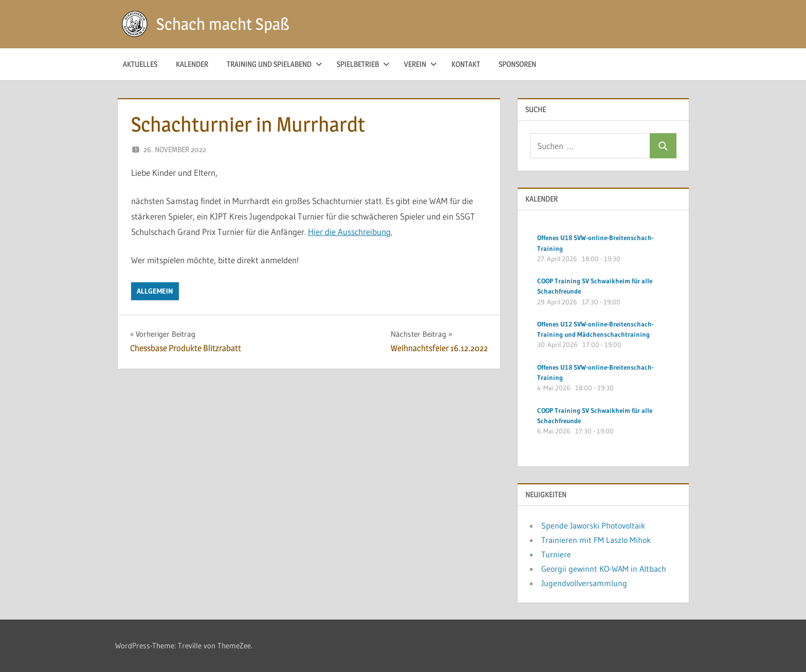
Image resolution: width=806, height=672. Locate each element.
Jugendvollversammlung (584, 583)
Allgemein (155, 291)
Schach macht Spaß (223, 24)
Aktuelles (140, 64)
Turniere (556, 554)
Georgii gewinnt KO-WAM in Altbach (604, 569)
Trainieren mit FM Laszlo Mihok (596, 540)
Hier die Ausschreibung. (350, 232)
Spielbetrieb (363, 64)
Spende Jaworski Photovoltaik (593, 525)
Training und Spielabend (274, 64)
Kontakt (466, 64)
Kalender (192, 64)
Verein (420, 64)
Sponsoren (517, 64)
